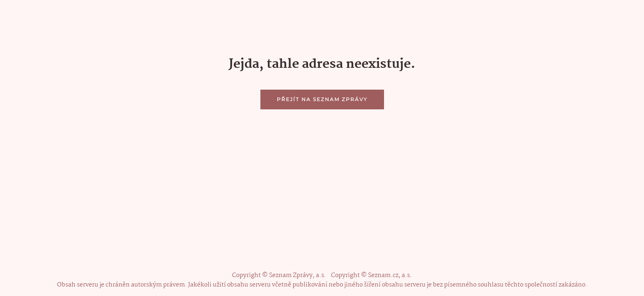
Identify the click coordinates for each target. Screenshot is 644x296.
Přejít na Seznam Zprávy (322, 99)
